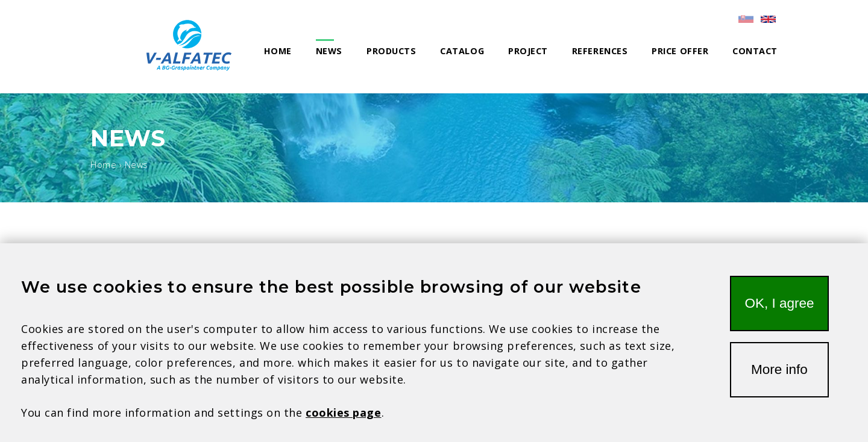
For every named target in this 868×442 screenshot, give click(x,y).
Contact (755, 51)
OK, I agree (779, 314)
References (600, 51)
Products (391, 51)
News (329, 51)
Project (528, 51)
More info (779, 380)
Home (278, 51)
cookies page (343, 423)
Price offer (680, 51)
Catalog (462, 51)
